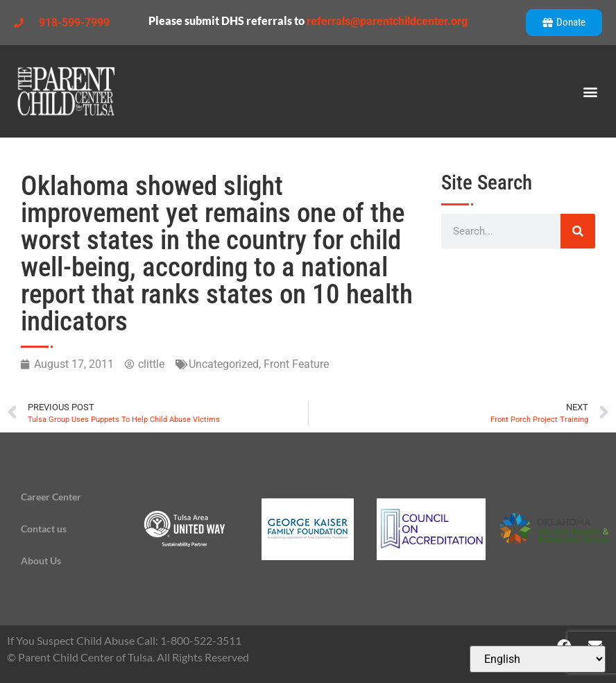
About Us (41, 560)
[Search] (578, 231)
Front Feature (296, 364)
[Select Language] (538, 659)
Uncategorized (224, 364)
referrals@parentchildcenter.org (387, 21)
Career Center (51, 497)
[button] (591, 91)
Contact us (44, 529)
